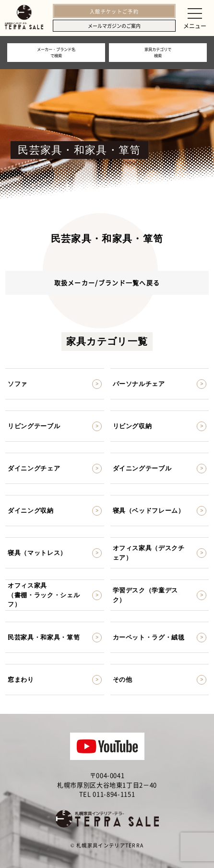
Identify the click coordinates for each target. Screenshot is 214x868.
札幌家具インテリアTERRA (110, 845)
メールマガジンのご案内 (114, 26)
